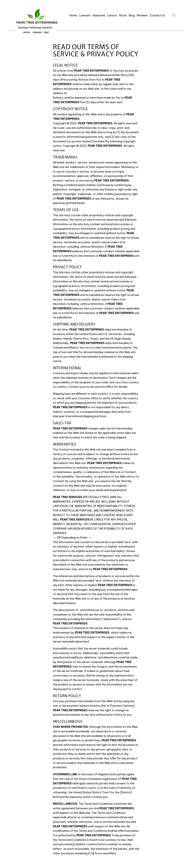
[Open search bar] (174, 15)
